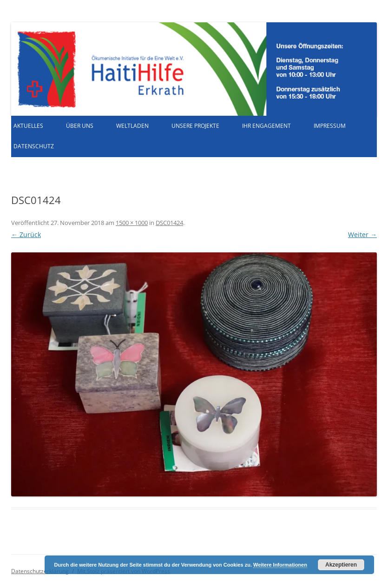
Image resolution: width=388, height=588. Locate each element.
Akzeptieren (341, 565)
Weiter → (362, 235)
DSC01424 (169, 223)
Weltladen (132, 126)
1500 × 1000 (132, 223)
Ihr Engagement (266, 126)
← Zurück (26, 235)
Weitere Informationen (280, 565)
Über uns (80, 126)
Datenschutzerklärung (40, 571)
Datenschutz (34, 146)
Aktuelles (28, 126)
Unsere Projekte (195, 126)
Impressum (330, 126)
